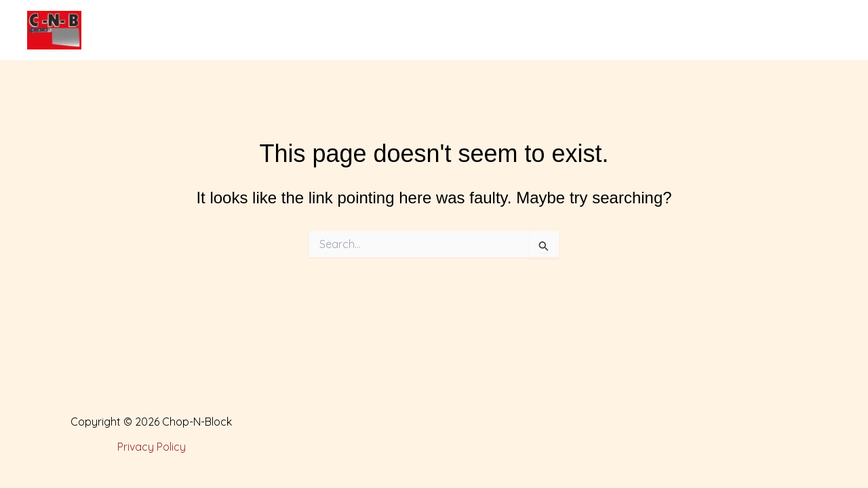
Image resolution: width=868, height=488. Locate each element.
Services (445, 30)
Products (367, 30)
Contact (629, 30)
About (296, 30)
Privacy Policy (152, 447)
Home (234, 30)
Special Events (538, 30)
